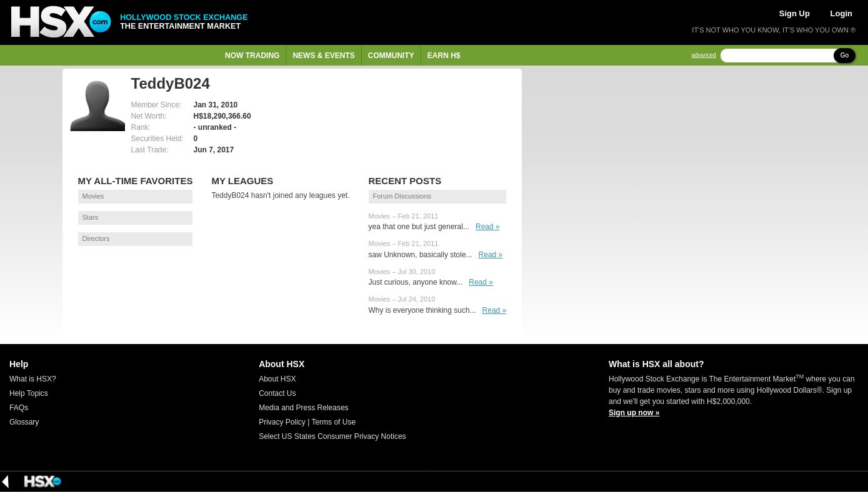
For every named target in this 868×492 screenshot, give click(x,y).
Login (841, 13)
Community (391, 56)
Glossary (24, 422)
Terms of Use (333, 422)
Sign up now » (634, 413)
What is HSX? (33, 379)
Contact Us (277, 393)
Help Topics (29, 393)
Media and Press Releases (303, 408)
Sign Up (795, 13)
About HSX (277, 379)
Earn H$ (444, 56)
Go (845, 55)
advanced (704, 55)
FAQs (19, 408)
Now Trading (252, 56)
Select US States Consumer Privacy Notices (332, 436)
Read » (488, 227)
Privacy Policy (282, 422)
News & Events (323, 56)
